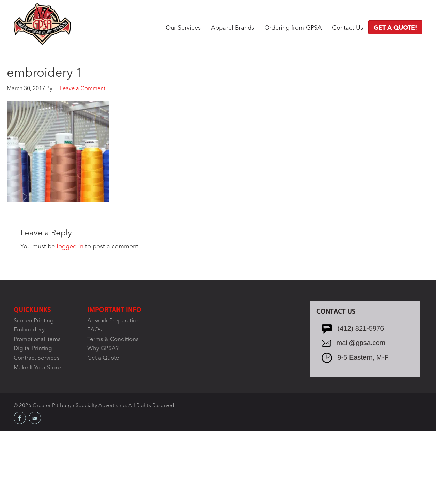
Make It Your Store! (38, 368)
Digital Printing (33, 349)
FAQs (95, 330)
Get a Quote (103, 358)
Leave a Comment (83, 89)
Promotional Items (37, 339)
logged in (70, 247)
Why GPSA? (103, 349)
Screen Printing (34, 321)
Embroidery (29, 330)
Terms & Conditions (113, 339)
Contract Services (37, 358)
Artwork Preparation (113, 321)
